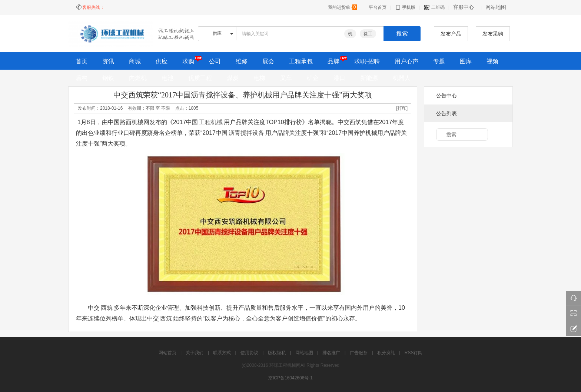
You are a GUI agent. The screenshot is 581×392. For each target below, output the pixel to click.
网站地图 (496, 7)
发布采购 (493, 34)
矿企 (313, 78)
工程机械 (211, 122)
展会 (268, 61)
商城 (135, 61)
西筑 (107, 308)
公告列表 (446, 113)
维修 (242, 61)
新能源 (369, 78)
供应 (162, 61)
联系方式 (222, 353)
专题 (439, 61)
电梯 (259, 78)
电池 (167, 78)
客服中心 (464, 7)
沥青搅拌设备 (246, 133)
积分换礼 (386, 353)
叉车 (286, 78)
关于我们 (195, 353)
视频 (492, 61)
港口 (339, 78)
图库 (466, 61)
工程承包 (301, 61)
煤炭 (233, 78)
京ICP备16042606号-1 (290, 378)
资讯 (108, 61)
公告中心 (446, 96)
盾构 (82, 78)
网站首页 (167, 353)
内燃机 (138, 78)
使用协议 (249, 353)
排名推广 (331, 353)
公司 (215, 61)
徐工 (368, 34)
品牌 (333, 61)
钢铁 (108, 78)
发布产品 (451, 34)
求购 (188, 61)
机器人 (402, 78)
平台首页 (378, 7)
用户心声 (406, 61)
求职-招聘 (367, 61)
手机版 (405, 7)
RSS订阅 (414, 353)
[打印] (402, 108)
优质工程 (200, 78)
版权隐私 (277, 353)
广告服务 (359, 353)
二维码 (434, 7)
